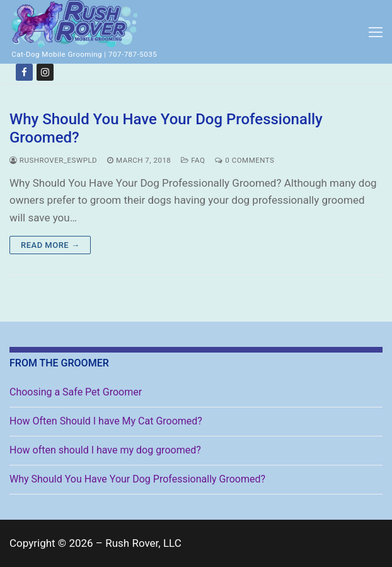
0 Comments (245, 160)
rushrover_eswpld (53, 160)
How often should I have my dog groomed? (105, 450)
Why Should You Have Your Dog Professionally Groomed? (166, 128)
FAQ (193, 160)
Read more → (50, 245)
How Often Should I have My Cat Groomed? (106, 421)
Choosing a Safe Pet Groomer (76, 392)
